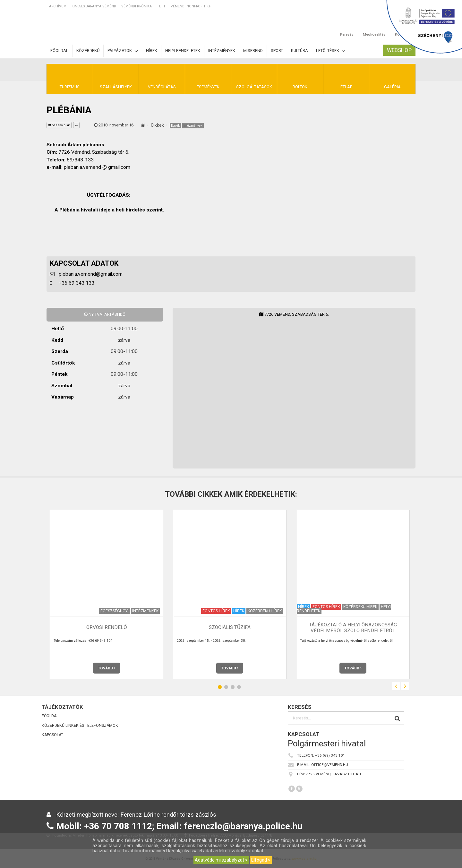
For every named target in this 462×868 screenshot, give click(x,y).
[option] (107, 594)
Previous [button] (396, 686)
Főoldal (59, 51)
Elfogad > (261, 860)
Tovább (107, 668)
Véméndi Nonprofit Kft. (192, 6)
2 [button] (226, 687)
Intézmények (222, 51)
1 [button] (220, 687)
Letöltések (331, 51)
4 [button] (239, 687)
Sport (277, 51)
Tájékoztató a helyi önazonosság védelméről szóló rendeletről (353, 627)
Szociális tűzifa (230, 628)
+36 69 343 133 (77, 283)
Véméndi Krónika (137, 6)
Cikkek (157, 125)
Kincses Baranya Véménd (94, 6)
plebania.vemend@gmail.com (91, 274)
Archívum (58, 6)
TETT (161, 6)
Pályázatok (123, 51)
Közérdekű (88, 51)
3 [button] (233, 687)
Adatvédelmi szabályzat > (221, 860)
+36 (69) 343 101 (330, 756)
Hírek (152, 51)
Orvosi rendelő (107, 628)
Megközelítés (374, 28)
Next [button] (405, 686)
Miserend (253, 51)
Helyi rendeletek (183, 51)
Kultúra (299, 51)
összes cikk (59, 125)
